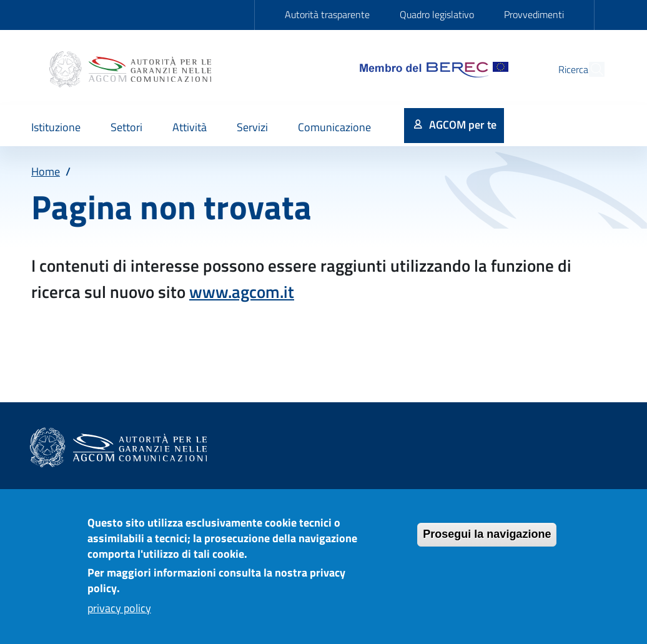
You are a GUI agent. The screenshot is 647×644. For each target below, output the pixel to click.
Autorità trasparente (327, 14)
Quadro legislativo (437, 14)
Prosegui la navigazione (487, 543)
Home (46, 171)
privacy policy (119, 617)
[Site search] (590, 69)
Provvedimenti (534, 14)
